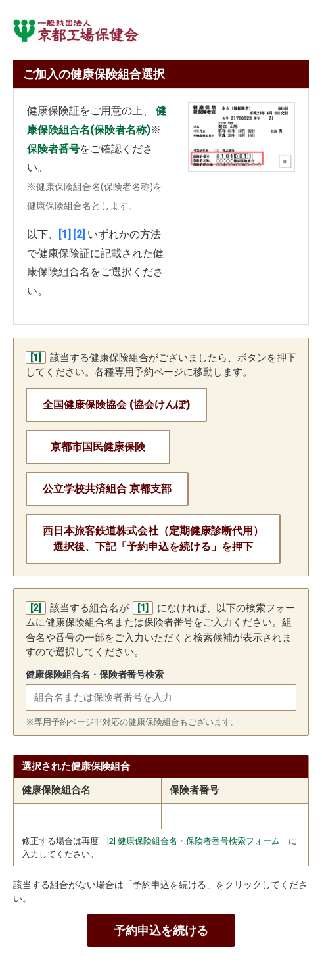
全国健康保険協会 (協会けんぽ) (116, 405)
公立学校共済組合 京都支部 (107, 489)
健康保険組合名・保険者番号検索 (95, 674)
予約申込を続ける (161, 930)
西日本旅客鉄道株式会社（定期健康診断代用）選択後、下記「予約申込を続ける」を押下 (153, 539)
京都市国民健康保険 (98, 447)
